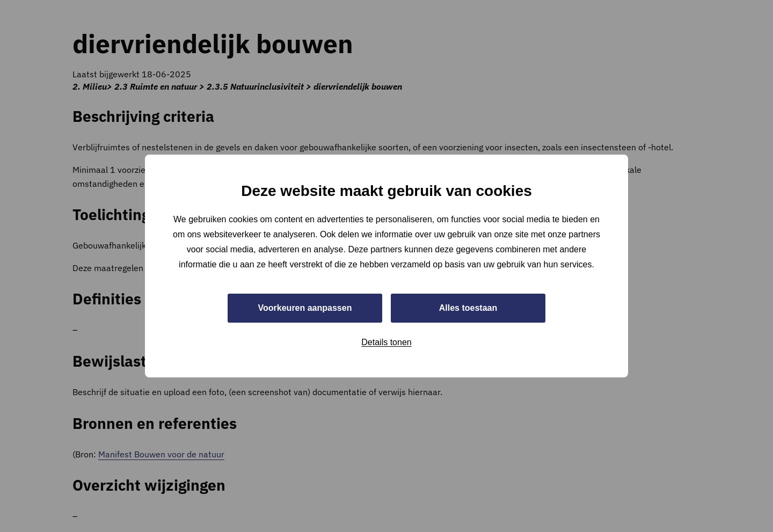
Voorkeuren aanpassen (305, 308)
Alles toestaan (468, 308)
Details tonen (386, 342)
